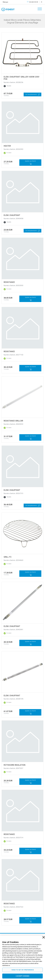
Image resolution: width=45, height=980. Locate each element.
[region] (22, 958)
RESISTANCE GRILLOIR (13, 421)
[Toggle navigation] (39, 9)
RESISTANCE (9, 282)
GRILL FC (8, 557)
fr (42, 2)
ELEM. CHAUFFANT (12, 215)
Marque (5, 2)
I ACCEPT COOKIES (23, 976)
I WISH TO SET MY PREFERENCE (22, 970)
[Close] (44, 937)
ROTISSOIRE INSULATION (15, 765)
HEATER (7, 146)
